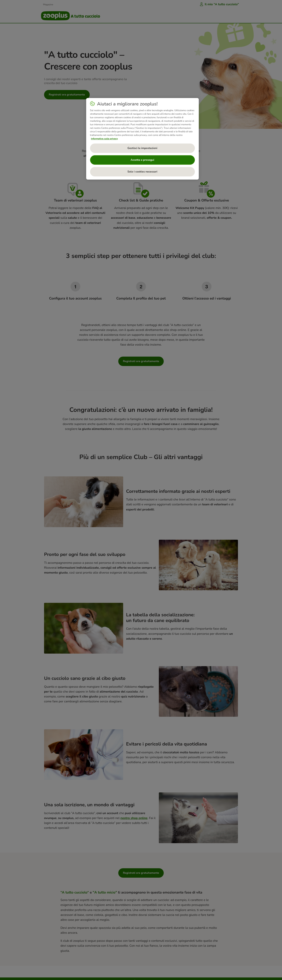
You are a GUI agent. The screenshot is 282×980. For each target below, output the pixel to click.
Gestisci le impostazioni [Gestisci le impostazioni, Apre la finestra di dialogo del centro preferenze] (142, 148)
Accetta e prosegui (142, 160)
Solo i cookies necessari (142, 172)
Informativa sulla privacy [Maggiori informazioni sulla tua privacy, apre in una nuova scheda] (104, 139)
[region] (142, 139)
